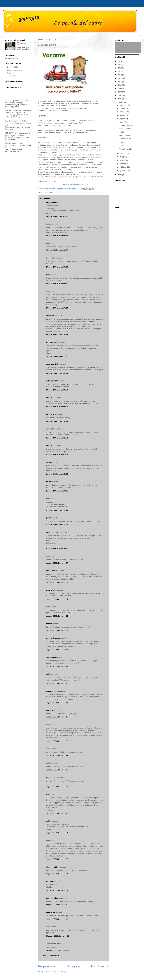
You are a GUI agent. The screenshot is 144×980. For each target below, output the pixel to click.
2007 (120, 95)
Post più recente (46, 966)
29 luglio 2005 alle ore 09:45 (57, 284)
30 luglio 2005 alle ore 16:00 (57, 421)
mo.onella (50, 590)
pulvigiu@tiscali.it (11, 58)
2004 (120, 175)
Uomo (14, 133)
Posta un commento (51, 955)
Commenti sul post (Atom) (56, 972)
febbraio (123, 167)
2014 (120, 71)
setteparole (50, 912)
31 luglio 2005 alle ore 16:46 (57, 549)
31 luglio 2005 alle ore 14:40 (57, 510)
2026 (120, 61)
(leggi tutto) (14, 107)
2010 (120, 85)
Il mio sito (11, 73)
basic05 (49, 624)
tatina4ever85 (51, 571)
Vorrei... (122, 146)
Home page (73, 966)
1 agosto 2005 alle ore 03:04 (57, 582)
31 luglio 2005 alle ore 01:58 (57, 438)
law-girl (49, 462)
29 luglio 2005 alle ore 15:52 (57, 356)
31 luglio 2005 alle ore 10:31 (57, 491)
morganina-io (51, 202)
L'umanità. (123, 142)
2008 (120, 92)
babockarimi (51, 691)
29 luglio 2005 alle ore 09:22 (57, 250)
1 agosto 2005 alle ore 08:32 (57, 666)
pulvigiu (23, 43)
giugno (123, 153)
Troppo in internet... (127, 139)
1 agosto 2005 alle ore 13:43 (57, 770)
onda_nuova (51, 778)
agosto (123, 119)
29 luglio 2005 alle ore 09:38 (57, 267)
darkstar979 (51, 414)
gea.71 (48, 518)
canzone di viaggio (16, 103)
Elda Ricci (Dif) (13, 67)
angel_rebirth (51, 364)
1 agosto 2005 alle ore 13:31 (57, 755)
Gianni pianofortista (14, 70)
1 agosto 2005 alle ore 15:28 (57, 787)
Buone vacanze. (126, 129)
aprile (122, 160)
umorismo (49, 192)
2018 (120, 68)
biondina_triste (52, 898)
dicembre (124, 105)
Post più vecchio (100, 966)
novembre (124, 108)
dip (13, 101)
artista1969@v (52, 342)
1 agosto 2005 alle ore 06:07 (57, 630)
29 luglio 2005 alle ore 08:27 (57, 216)
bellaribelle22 (51, 381)
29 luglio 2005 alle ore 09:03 (57, 236)
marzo (123, 164)
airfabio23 (50, 398)
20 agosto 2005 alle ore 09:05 (57, 936)
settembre (124, 115)
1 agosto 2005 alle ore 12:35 (57, 703)
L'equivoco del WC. (127, 125)
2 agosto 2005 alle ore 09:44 (57, 919)
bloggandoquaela (53, 638)
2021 (120, 65)
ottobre (123, 112)
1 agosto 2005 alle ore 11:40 (57, 683)
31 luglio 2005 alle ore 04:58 (57, 455)
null (47, 243)
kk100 (48, 482)
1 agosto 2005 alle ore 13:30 (57, 741)
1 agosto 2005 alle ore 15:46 (57, 813)
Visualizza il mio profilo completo (23, 48)
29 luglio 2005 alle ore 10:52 (57, 335)
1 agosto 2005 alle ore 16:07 (57, 833)
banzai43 (15, 111)
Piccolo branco (13, 76)
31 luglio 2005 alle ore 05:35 (57, 474)
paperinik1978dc (53, 532)
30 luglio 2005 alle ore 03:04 (57, 373)
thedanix (49, 710)
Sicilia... (122, 132)
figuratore (50, 881)
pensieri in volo (18, 121)
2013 (120, 75)
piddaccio (50, 258)
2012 (120, 78)
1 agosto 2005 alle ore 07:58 (57, 650)
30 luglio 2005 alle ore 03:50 (57, 390)
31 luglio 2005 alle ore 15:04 (57, 524)
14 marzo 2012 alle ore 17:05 (57, 950)
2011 (120, 82)
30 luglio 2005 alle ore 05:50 (57, 407)
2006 (120, 99)
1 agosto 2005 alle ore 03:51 (57, 599)
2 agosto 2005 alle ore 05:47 (57, 874)
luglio (122, 122)
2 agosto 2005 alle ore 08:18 (57, 905)
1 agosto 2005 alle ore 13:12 (57, 717)
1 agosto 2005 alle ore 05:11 (57, 616)
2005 (120, 102)
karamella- (50, 316)
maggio (123, 157)
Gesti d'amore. (125, 135)
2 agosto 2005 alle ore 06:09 (57, 890)
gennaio (123, 171)
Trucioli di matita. (126, 149)
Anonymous (16, 143)
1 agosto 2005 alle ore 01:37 (57, 563)
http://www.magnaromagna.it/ (77, 184)
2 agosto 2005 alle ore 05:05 (57, 859)
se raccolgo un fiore (17, 113)
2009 (120, 88)
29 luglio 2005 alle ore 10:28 (57, 308)
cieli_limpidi (51, 657)
